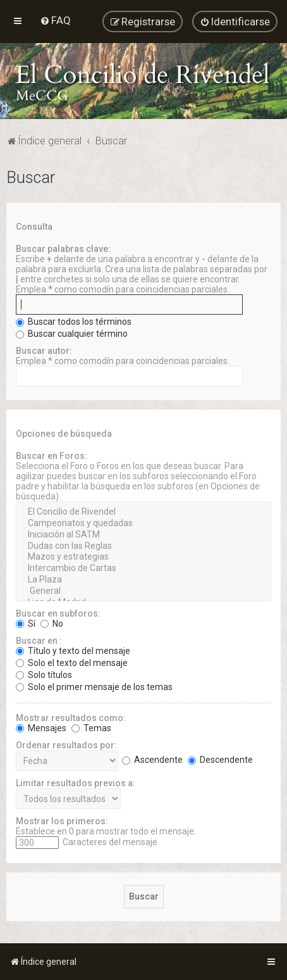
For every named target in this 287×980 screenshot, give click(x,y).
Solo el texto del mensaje (72, 663)
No (52, 624)
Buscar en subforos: (58, 613)
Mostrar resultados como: (71, 718)
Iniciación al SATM (143, 535)
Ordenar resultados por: (66, 745)
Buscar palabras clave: (63, 249)
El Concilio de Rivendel (143, 512)
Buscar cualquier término (72, 334)
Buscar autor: (44, 351)
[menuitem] (55, 20)
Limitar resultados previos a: (76, 783)
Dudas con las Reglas (143, 546)
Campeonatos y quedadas (143, 524)
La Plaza (143, 580)
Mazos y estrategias (143, 557)
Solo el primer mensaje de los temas (94, 687)
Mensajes (41, 728)
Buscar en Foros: (52, 456)
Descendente (220, 760)
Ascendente (152, 760)
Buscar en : (39, 641)
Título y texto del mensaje (73, 651)
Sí (26, 624)
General (143, 591)
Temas (91, 728)
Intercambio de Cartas (143, 569)
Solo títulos (44, 675)
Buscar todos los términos (74, 322)
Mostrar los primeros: (62, 821)
